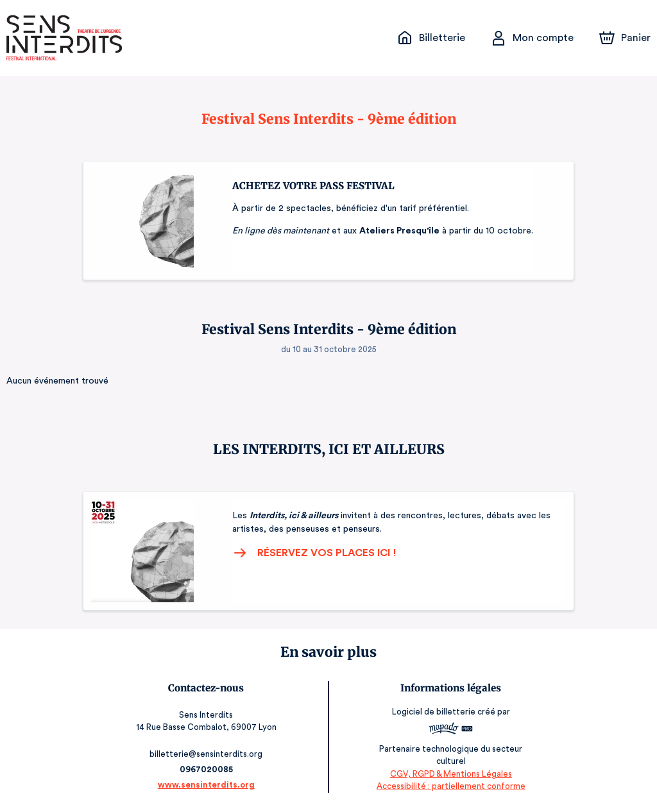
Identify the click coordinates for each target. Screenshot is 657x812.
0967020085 (207, 769)
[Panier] (625, 38)
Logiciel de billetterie (434, 715)
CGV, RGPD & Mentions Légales (450, 774)
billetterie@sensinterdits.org (207, 754)
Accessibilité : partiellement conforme (451, 786)
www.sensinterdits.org (207, 785)
